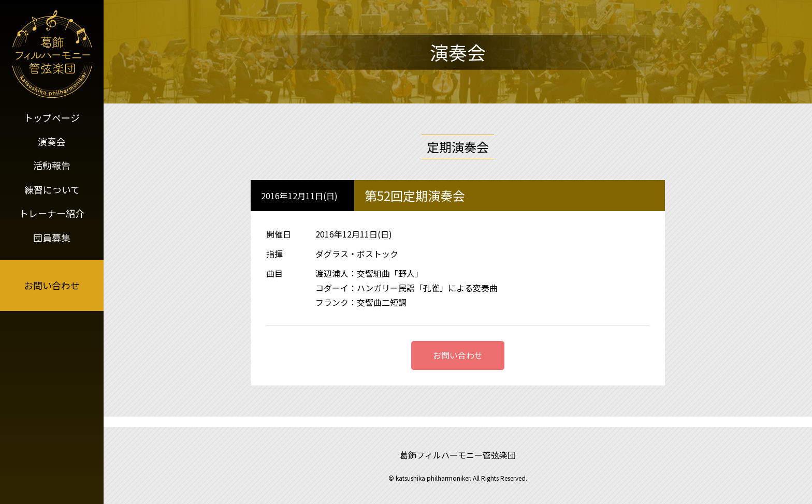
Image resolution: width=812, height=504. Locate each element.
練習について (52, 188)
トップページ (52, 117)
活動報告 (52, 164)
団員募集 (52, 235)
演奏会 (52, 141)
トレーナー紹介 (52, 211)
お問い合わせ (52, 283)
